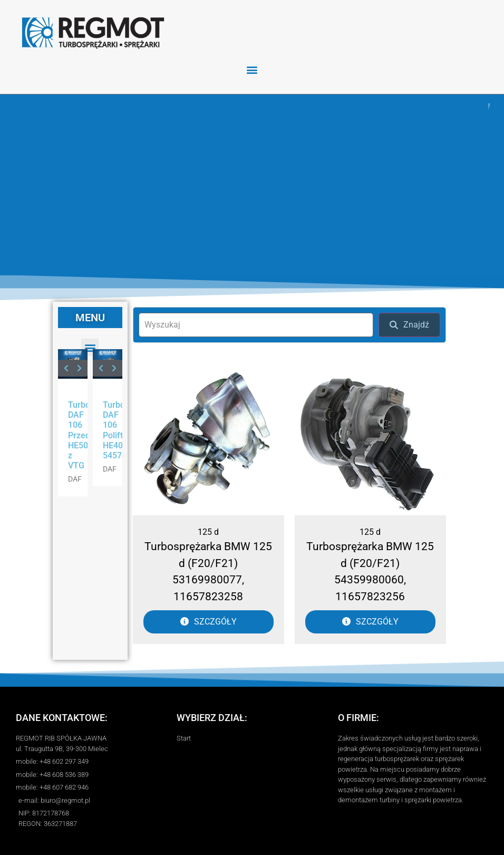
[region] (252, 185)
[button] (252, 69)
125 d (208, 532)
